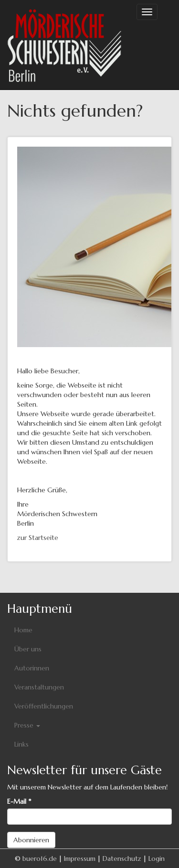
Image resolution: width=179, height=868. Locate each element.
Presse (27, 725)
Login (157, 858)
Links (21, 744)
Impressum (80, 858)
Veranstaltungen (39, 687)
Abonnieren (31, 840)
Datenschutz (122, 858)
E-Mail (19, 801)
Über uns (28, 649)
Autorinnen (32, 668)
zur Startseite (38, 538)
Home (23, 630)
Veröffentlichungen (44, 706)
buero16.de (40, 858)
